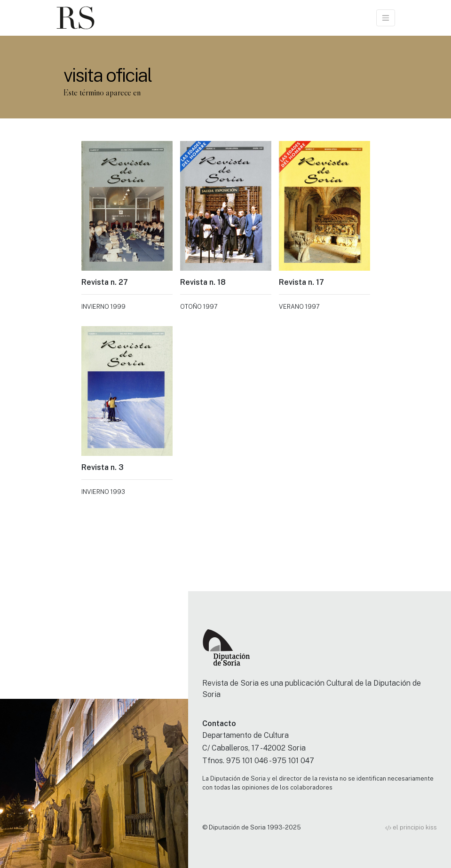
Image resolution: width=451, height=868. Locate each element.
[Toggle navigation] (386, 18)
